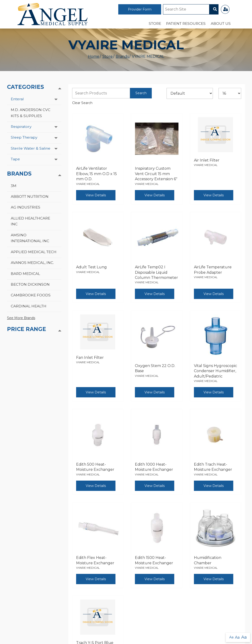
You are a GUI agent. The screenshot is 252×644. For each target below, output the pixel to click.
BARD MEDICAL (25, 274)
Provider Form (140, 9)
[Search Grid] (101, 93)
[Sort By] (190, 93)
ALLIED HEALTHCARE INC (30, 221)
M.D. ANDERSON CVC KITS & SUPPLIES (31, 113)
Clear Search (82, 103)
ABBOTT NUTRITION (30, 196)
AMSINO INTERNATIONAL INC (30, 238)
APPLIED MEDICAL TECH (34, 252)
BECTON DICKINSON (30, 284)
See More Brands (21, 318)
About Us (221, 23)
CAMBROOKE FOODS (31, 295)
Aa (231, 637)
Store (155, 23)
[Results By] (230, 93)
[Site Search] (186, 9)
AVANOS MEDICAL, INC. (32, 263)
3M (14, 186)
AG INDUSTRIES (26, 207)
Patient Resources (186, 23)
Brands (122, 56)
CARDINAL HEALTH (29, 306)
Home (94, 56)
